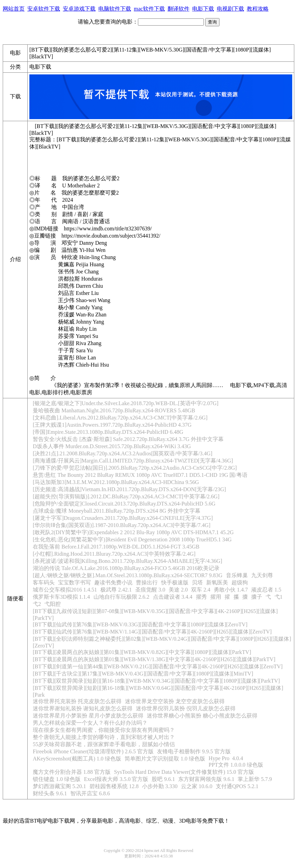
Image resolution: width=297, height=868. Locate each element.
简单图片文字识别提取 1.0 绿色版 (165, 759)
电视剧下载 (230, 9)
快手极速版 (175, 582)
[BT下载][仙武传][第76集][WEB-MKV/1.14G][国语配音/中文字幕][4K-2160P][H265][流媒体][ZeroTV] (152, 632)
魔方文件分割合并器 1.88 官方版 (72, 772)
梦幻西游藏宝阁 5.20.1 (59, 786)
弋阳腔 (53, 604)
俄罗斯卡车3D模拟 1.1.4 (61, 597)
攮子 (257, 597)
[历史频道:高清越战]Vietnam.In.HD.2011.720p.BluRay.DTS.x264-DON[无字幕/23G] (129, 489)
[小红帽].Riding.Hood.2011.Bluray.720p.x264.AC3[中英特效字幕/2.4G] (114, 554)
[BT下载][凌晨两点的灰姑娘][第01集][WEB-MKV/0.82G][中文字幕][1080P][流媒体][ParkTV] (142, 652)
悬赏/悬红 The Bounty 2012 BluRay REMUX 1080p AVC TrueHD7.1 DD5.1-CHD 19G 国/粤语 (140, 475)
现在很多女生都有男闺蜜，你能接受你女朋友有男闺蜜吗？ (104, 730)
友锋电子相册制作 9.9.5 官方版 (194, 751)
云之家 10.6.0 (197, 786)
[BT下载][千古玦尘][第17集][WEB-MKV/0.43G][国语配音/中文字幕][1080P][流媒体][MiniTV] (143, 674)
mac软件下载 (149, 9)
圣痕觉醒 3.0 (150, 590)
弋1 (279, 597)
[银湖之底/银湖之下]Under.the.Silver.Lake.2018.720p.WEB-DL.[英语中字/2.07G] (126, 403)
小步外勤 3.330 (160, 786)
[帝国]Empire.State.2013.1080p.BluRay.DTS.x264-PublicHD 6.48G (108, 432)
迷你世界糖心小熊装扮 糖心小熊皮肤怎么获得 (202, 716)
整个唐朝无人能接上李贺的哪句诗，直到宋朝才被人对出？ (104, 737)
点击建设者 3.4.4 (173, 597)
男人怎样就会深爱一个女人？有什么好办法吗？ (90, 723)
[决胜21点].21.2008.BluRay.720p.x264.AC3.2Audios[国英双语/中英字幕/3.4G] (123, 453)
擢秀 (201, 597)
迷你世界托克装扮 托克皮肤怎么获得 (77, 701)
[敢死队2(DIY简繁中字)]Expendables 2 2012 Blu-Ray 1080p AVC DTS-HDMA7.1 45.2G (133, 532)
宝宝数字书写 (74, 582)
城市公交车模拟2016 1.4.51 (65, 590)
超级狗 (240, 582)
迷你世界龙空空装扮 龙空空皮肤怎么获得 (175, 701)
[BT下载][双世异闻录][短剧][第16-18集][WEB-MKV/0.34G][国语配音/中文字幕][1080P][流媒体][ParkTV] (156, 681)
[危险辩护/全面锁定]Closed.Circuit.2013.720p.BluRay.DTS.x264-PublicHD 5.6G (124, 504)
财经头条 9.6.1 (50, 793)
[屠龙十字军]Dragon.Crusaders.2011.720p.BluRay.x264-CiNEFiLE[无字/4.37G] (123, 518)
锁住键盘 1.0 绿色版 (57, 779)
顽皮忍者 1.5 (266, 590)
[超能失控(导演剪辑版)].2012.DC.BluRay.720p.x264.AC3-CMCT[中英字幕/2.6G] (126, 496)
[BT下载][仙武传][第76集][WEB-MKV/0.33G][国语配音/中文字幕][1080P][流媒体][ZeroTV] (140, 624)
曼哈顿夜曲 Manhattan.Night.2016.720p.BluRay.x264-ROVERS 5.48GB (114, 410)
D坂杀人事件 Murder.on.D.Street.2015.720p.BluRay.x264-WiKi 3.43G (112, 446)
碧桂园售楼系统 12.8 (114, 786)
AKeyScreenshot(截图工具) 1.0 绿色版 (77, 759)
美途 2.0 (178, 590)
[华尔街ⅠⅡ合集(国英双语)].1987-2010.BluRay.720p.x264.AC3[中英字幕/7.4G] (122, 525)
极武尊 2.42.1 (116, 590)
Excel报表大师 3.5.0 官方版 (116, 779)
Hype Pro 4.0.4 (226, 758)
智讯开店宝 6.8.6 (90, 793)
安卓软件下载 (44, 9)
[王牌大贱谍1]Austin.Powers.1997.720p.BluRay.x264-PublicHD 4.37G (112, 425)
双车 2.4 (201, 590)
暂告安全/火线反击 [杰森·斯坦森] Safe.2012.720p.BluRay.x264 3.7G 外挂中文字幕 (128, 439)
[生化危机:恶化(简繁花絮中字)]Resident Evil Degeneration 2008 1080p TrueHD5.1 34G (132, 539)
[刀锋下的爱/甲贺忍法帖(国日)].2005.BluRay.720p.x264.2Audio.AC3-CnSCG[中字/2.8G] (135, 468)
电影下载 (203, 9)
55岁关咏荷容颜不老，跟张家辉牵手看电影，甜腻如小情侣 (104, 744)
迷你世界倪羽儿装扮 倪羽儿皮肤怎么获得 (186, 708)
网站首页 (14, 9)
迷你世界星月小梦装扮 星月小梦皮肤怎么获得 (88, 716)
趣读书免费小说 (113, 582)
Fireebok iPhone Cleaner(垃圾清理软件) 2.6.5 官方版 (93, 751)
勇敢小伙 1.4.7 (231, 590)
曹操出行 (147, 582)
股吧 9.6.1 (163, 779)
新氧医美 (217, 582)
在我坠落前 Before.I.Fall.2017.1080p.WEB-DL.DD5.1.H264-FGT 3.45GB (116, 547)
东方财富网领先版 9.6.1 (206, 779)
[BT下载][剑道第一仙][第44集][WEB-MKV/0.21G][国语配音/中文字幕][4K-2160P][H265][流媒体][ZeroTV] (158, 666)
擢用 (216, 597)
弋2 (37, 604)
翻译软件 (179, 9)
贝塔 (197, 582)
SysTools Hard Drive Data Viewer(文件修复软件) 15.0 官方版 (184, 772)
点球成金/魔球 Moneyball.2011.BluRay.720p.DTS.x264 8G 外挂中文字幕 (117, 511)
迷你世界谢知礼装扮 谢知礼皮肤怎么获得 (83, 708)
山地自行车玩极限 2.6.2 (122, 597)
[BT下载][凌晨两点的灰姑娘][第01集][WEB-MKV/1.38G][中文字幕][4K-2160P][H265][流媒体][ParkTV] (154, 659)
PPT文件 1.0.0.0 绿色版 (236, 765)
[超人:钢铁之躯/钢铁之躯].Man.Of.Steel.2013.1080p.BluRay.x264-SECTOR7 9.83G (128, 575)
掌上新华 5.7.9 (255, 779)
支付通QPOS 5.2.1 (237, 786)
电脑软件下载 (115, 9)
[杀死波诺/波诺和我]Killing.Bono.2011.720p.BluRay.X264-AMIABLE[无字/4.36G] (128, 561)
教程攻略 (258, 9)
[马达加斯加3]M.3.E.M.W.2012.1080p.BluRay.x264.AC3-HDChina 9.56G (116, 482)
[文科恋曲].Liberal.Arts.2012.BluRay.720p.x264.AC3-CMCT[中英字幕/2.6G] (120, 418)
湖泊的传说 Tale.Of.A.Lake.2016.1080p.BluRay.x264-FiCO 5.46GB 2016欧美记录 (126, 568)
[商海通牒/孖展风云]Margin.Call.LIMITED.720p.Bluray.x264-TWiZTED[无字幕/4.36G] (133, 461)
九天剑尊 (262, 575)
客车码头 (44, 582)
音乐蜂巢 (237, 575)
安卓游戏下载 (79, 9)
